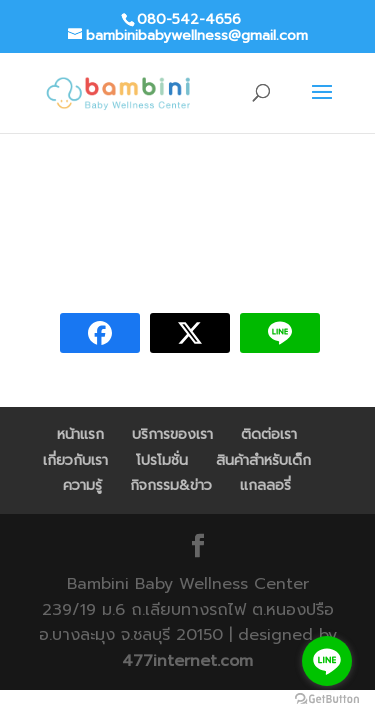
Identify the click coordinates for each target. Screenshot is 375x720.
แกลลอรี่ (265, 485)
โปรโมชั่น (162, 460)
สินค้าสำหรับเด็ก (263, 460)
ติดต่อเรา (269, 434)
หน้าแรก (80, 434)
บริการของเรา (172, 434)
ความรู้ (82, 485)
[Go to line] (327, 661)
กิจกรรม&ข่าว (171, 485)
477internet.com (187, 661)
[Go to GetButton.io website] (327, 699)
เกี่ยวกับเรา (75, 460)
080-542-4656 (189, 19)
